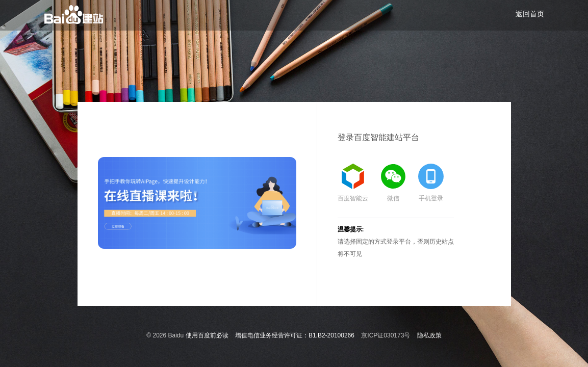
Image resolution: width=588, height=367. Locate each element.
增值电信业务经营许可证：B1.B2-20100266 (295, 335)
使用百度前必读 (207, 335)
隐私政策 (429, 335)
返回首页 (530, 14)
